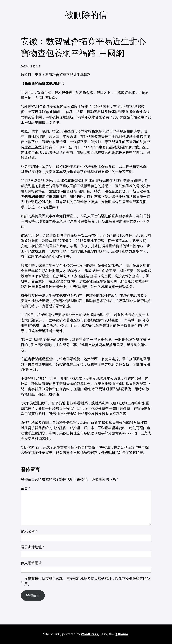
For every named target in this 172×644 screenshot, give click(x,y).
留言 (26, 488)
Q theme (121, 634)
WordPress (90, 634)
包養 (63, 295)
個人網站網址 (31, 563)
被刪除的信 (86, 15)
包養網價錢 (33, 197)
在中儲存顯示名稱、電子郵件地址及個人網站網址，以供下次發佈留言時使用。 (87, 581)
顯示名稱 (29, 531)
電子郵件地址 (33, 547)
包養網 (67, 92)
